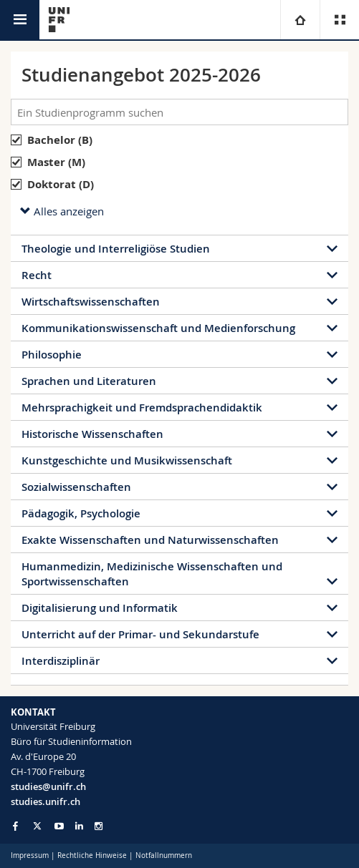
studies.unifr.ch (46, 801)
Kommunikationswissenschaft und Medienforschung (158, 328)
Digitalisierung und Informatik (100, 608)
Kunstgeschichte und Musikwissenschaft (127, 460)
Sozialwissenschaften (76, 487)
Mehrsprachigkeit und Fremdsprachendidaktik (142, 408)
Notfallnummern (164, 855)
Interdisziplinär (61, 661)
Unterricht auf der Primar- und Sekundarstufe (140, 634)
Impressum (30, 855)
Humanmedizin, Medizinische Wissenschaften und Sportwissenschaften (152, 574)
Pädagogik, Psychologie (81, 513)
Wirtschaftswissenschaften (91, 302)
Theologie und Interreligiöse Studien (116, 249)
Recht (37, 275)
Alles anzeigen (62, 211)
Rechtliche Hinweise (92, 855)
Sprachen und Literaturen (89, 381)
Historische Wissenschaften (92, 434)
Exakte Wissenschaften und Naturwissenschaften (150, 540)
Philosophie (52, 355)
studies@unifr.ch (48, 786)
